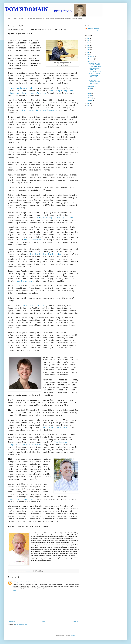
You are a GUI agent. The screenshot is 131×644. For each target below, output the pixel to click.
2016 (88, 54)
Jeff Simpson (17, 582)
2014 (88, 105)
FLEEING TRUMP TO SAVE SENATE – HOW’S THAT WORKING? (94, 76)
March (90, 96)
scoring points (24, 281)
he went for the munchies (56, 428)
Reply (14, 590)
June (90, 93)
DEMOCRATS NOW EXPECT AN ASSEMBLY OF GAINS (95, 70)
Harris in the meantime (21, 499)
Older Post (76, 622)
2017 (88, 52)
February (91, 98)
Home (44, 622)
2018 (88, 50)
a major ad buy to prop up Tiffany (55, 218)
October (91, 61)
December (91, 57)
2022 (88, 40)
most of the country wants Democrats (38, 110)
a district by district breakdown (45, 254)
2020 (88, 45)
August (90, 88)
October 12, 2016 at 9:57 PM (28, 582)
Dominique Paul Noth (93, 28)
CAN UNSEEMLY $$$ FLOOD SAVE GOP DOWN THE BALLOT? (95, 65)
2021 (88, 43)
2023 (88, 38)
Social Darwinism (33, 240)
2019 (88, 47)
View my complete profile (92, 31)
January (91, 100)
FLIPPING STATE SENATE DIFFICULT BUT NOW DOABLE (94, 82)
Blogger (73, 635)
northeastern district (33, 306)
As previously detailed (20, 88)
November (91, 59)
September (91, 86)
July (90, 91)
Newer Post (12, 622)
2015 (88, 103)
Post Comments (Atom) (22, 624)
